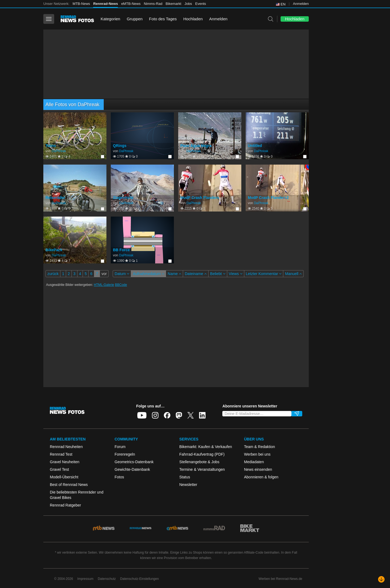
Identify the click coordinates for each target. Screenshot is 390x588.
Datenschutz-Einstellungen (140, 579)
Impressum (85, 579)
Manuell (293, 274)
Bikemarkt (174, 4)
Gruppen (135, 19)
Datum (122, 274)
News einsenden (258, 469)
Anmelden (301, 4)
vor (104, 274)
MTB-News (81, 4)
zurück (53, 274)
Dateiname (196, 274)
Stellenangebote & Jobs (199, 462)
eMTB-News (131, 4)
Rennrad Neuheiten (66, 447)
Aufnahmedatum (148, 274)
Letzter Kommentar (264, 274)
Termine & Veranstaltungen (202, 469)
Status (185, 477)
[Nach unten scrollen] (381, 579)
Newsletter (188, 485)
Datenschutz (107, 579)
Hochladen (193, 19)
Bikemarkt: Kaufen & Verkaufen (206, 447)
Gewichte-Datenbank (132, 469)
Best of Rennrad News (69, 485)
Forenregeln (125, 454)
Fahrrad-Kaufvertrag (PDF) (202, 454)
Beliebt (218, 274)
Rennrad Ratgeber (65, 505)
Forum (120, 447)
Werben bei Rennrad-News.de (280, 579)
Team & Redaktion (259, 447)
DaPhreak (59, 151)
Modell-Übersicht (64, 477)
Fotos (119, 477)
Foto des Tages (163, 19)
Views (236, 274)
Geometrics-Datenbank (134, 462)
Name (174, 274)
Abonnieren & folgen (261, 477)
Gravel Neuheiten (65, 462)
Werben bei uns (257, 454)
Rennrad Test (61, 454)
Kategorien (110, 19)
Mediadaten (254, 462)
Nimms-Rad (153, 4)
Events (201, 4)
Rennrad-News (105, 4)
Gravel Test (59, 469)
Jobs (188, 4)
